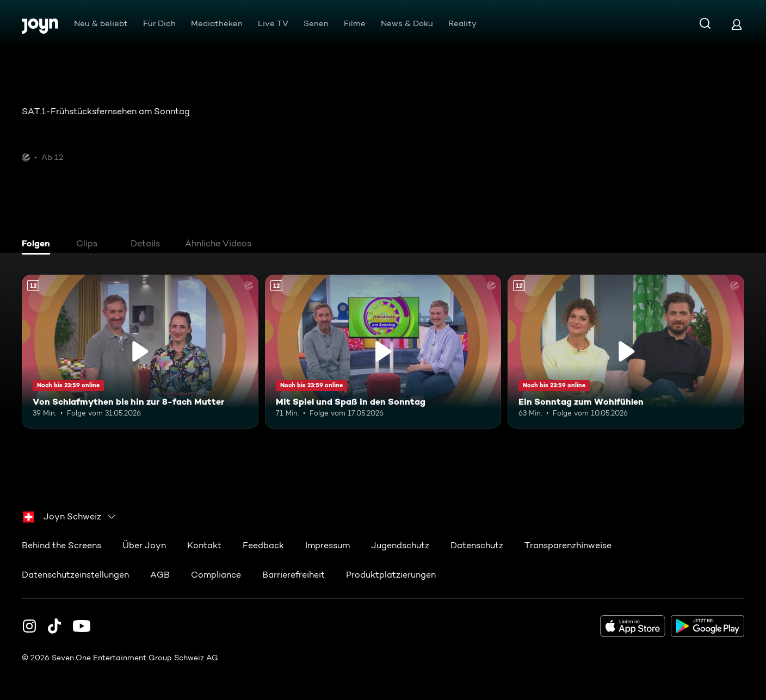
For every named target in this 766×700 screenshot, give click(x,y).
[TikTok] (54, 625)
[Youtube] (82, 625)
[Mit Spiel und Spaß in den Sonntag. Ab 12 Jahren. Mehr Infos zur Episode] (383, 352)
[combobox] (70, 516)
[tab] (39, 245)
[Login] (737, 24)
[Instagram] (29, 625)
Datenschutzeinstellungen (75, 574)
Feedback (263, 545)
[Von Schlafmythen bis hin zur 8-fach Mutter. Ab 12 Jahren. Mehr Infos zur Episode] (140, 352)
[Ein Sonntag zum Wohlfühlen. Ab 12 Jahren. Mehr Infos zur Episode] (626, 352)
